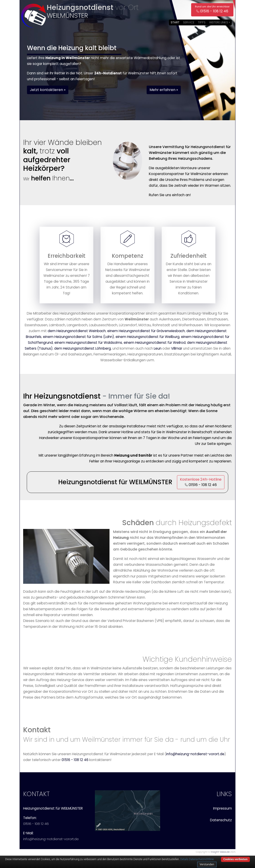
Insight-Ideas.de (220, 852)
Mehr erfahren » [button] (164, 90)
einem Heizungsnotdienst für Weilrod (155, 343)
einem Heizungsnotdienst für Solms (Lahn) (78, 337)
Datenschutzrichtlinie (201, 859)
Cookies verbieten (235, 859)
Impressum (223, 808)
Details (184, 859)
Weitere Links (219, 22)
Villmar (177, 348)
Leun (158, 348)
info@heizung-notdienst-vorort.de (195, 754)
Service (189, 22)
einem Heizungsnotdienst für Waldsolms (88, 343)
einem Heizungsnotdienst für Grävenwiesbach (146, 331)
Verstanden (207, 864)
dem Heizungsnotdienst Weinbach (77, 331)
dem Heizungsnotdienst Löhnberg (83, 348)
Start (175, 22)
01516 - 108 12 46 (75, 760)
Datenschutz (221, 820)
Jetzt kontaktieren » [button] (48, 90)
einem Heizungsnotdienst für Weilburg (148, 337)
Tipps (202, 22)
